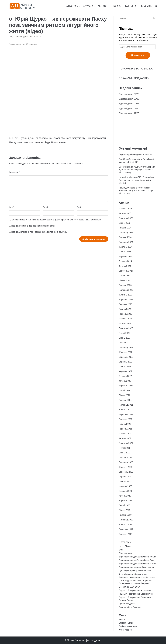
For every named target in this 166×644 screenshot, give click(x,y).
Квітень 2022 (125, 381)
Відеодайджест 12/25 (129, 113)
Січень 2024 (125, 280)
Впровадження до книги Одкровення (136, 567)
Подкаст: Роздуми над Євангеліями (136, 594)
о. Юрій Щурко (20, 37)
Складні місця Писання (130, 607)
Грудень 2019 (125, 515)
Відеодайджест (126, 553)
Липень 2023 (125, 309)
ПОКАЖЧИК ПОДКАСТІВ (134, 78)
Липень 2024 (125, 252)
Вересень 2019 (126, 529)
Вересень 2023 (126, 300)
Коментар (14, 172)
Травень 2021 (125, 434)
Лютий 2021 (124, 448)
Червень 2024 (125, 256)
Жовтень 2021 (125, 410)
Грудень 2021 (125, 400)
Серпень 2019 (125, 534)
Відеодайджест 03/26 (129, 99)
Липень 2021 (125, 424)
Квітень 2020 (125, 496)
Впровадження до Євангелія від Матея (137, 564)
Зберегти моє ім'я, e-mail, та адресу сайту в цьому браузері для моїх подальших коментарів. (57, 220)
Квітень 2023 (125, 323)
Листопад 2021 (126, 405)
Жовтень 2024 (125, 247)
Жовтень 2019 (125, 525)
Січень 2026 (125, 223)
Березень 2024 (126, 271)
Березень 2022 (126, 386)
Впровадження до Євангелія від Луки (136, 560)
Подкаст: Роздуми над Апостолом (135, 590)
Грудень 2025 (125, 228)
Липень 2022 (125, 367)
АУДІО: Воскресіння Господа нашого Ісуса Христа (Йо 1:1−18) (136, 180)
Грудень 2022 (125, 343)
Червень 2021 (125, 429)
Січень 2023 (125, 338)
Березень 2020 (126, 501)
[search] (156, 6)
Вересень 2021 (126, 414)
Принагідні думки (127, 604)
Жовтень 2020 (125, 467)
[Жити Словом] (23, 6)
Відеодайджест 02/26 (129, 104)
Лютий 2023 (124, 333)
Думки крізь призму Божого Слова (135, 571)
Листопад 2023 (126, 290)
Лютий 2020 (124, 505)
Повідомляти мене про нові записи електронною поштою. (39, 232)
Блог (121, 550)
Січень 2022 (125, 395)
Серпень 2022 (125, 362)
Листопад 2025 (126, 233)
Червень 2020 (125, 486)
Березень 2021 (126, 443)
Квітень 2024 (125, 266)
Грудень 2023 (125, 285)
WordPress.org (126, 630)
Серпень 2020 (125, 477)
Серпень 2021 (125, 419)
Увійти (122, 619)
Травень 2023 (125, 319)
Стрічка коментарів (128, 626)
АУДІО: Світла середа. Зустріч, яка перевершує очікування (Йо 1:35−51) (137, 170)
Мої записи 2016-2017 (129, 587)
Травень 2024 (125, 261)
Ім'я (12, 207)
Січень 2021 (125, 453)
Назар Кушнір (125, 177)
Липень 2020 (125, 481)
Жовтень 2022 (125, 352)
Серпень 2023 (125, 304)
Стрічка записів (126, 623)
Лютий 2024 (124, 276)
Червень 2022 (125, 371)
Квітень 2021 (125, 438)
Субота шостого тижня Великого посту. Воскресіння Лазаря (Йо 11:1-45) (136, 191)
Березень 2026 (126, 218)
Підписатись (138, 55)
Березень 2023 (126, 328)
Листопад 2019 (126, 520)
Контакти (131, 6)
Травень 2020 (125, 491)
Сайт (79, 207)
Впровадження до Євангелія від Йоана (137, 557)
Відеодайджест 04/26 (129, 94)
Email (46, 207)
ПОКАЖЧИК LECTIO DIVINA (136, 69)
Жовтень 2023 (125, 295)
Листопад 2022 (126, 347)
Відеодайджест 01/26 (129, 108)
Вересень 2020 (126, 472)
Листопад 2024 (126, 242)
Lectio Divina (125, 546)
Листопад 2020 (126, 462)
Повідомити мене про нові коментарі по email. (33, 226)
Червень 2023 (125, 314)
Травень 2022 (125, 376)
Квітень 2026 (125, 213)
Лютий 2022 (124, 391)
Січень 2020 (125, 510)
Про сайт (117, 6)
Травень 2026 (125, 209)
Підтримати (145, 6)
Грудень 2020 (125, 458)
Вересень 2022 (126, 357)
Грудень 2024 (125, 237)
